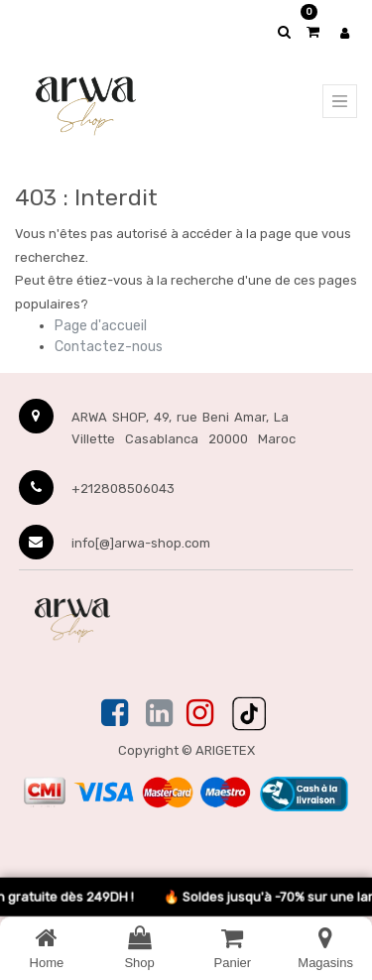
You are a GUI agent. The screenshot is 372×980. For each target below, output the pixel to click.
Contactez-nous (109, 347)
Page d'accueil (101, 326)
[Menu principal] (340, 101)
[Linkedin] (159, 714)
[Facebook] (117, 714)
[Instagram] (200, 714)
